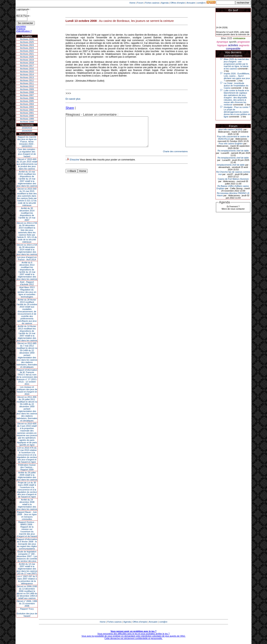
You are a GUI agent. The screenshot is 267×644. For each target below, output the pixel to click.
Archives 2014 (27, 75)
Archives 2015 (27, 72)
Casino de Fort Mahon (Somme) (233, 179)
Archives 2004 (27, 104)
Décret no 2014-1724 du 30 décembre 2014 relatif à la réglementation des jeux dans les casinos (27, 250)
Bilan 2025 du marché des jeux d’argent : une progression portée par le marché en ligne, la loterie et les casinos (236, 64)
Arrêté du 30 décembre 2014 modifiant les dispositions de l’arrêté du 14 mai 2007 (27, 214)
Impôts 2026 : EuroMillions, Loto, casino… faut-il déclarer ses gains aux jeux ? (237, 77)
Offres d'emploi (177, 3)
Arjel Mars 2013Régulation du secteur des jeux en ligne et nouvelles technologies (27, 292)
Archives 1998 (27, 122)
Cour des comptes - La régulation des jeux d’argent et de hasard (27, 153)
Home (132, 3)
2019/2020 (27, 131)
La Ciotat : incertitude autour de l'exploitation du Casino (236, 86)
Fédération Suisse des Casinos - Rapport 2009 (27, 467)
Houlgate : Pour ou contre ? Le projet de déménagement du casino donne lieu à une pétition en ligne (237, 112)
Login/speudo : (23, 9)
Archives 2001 (27, 113)
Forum (140, 3)
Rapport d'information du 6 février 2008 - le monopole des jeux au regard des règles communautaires (27, 544)
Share (70, 108)
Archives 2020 (27, 57)
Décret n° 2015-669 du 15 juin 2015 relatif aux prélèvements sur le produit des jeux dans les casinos (27, 164)
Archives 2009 (27, 89)
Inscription (21, 26)
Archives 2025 (27, 42)
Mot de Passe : (23, 16)
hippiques (222, 45)
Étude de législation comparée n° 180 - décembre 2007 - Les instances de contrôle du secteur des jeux (27, 556)
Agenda (165, 3)
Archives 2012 (27, 80)
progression (244, 42)
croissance (239, 38)
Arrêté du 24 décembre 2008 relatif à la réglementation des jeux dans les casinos (27, 504)
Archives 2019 (27, 60)
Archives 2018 (27, 63)
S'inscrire (74, 166)
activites (233, 45)
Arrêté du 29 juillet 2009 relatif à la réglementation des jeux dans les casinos (27, 476)
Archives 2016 (27, 69)
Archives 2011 (27, 83)
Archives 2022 (27, 51)
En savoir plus (73, 99)
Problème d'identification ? (24, 30)
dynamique (222, 42)
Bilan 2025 (227, 38)
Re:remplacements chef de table (233, 151)
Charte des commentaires (175, 157)
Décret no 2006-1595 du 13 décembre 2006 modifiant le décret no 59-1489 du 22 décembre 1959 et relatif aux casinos (27, 592)
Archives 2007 (27, 95)
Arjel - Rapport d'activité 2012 (27, 283)
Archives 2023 (27, 48)
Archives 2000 (27, 116)
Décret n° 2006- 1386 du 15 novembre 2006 (27, 603)
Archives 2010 (27, 86)
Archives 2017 (27, 66)
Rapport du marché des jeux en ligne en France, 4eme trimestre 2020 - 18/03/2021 (27, 142)
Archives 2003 (27, 107)
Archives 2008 (27, 92)
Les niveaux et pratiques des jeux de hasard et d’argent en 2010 (27, 391)
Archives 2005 (27, 101)
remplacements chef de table (231, 165)
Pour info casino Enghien (231, 144)
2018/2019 (27, 128)
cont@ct (201, 3)
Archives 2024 (27, 45)
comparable (233, 49)
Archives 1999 (27, 119)
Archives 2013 (27, 77)
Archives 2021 (27, 54)
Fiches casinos (152, 3)
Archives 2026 (27, 39)
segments (244, 45)
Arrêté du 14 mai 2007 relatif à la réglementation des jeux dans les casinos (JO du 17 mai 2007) (27, 569)
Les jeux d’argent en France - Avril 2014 (27, 258)
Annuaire (191, 3)
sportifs (233, 42)
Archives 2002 (27, 110)
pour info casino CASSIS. (231, 129)
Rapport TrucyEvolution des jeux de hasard (27, 612)
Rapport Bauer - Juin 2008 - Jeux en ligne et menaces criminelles (27, 516)
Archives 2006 (27, 98)
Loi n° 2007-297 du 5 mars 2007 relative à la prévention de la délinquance (27, 580)
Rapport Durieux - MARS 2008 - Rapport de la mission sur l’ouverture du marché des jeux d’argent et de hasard (27, 529)
